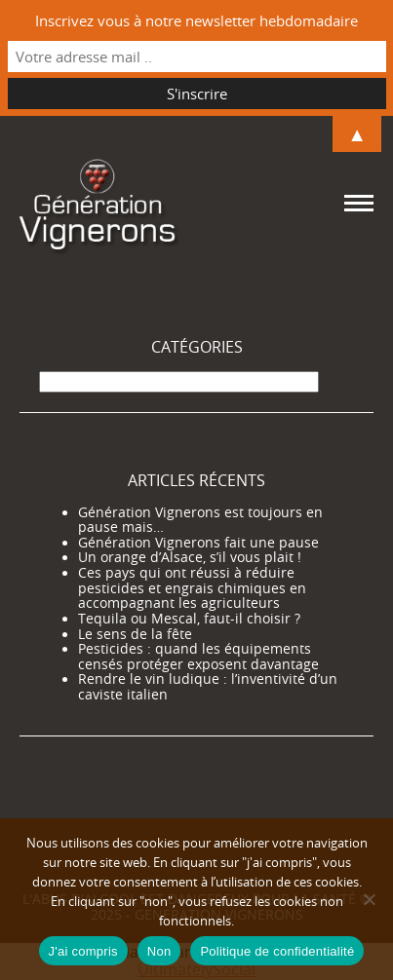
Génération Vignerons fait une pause (198, 543)
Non (159, 951)
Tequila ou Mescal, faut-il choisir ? (189, 619)
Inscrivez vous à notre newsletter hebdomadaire (196, 20)
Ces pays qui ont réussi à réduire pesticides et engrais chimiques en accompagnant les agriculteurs (192, 588)
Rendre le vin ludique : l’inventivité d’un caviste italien (208, 687)
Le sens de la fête (135, 634)
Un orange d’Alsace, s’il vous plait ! (190, 557)
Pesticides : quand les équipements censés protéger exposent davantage (198, 657)
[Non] (369, 899)
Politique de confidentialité (277, 951)
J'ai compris (83, 951)
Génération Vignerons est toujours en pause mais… (200, 520)
